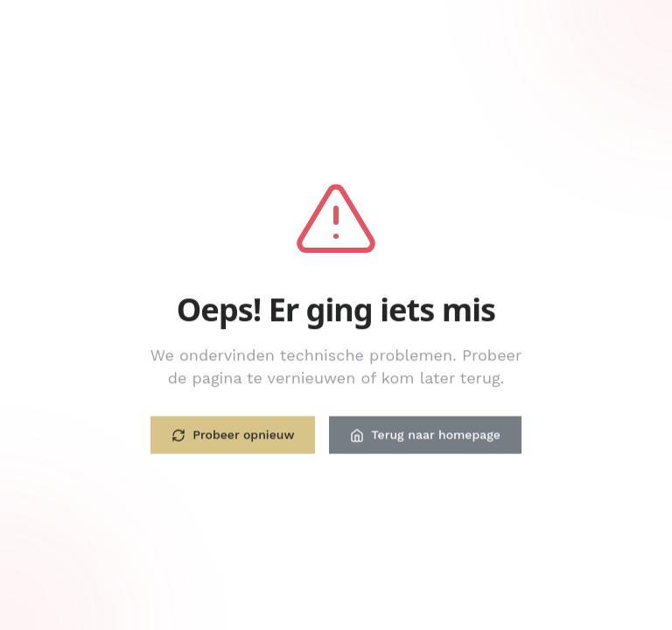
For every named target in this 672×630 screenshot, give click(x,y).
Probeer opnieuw (233, 435)
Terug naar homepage (425, 435)
